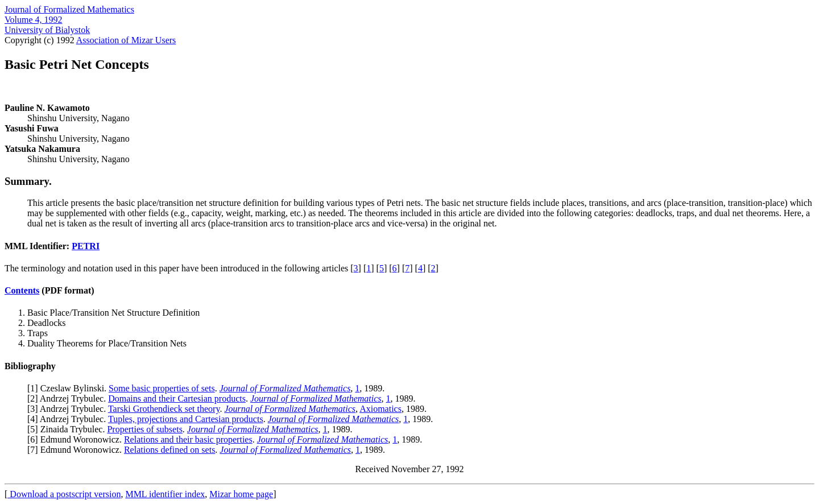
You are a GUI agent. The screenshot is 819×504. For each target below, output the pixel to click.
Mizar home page (241, 494)
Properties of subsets (144, 429)
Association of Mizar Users (126, 40)
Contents (22, 290)
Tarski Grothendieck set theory (164, 409)
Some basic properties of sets (162, 388)
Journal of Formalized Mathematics (69, 9)
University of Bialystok (47, 30)
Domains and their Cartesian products (177, 398)
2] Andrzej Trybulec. (69, 398)
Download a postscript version (64, 494)
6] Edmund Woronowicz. (77, 439)
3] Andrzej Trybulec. (69, 409)
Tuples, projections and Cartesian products (186, 419)
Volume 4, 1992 (33, 20)
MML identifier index (165, 494)
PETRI (86, 246)
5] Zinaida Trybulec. (69, 429)
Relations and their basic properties (188, 439)
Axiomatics (380, 409)
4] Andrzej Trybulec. (69, 419)
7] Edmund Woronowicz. (77, 450)
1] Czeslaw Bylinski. (69, 388)
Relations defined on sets (169, 450)
